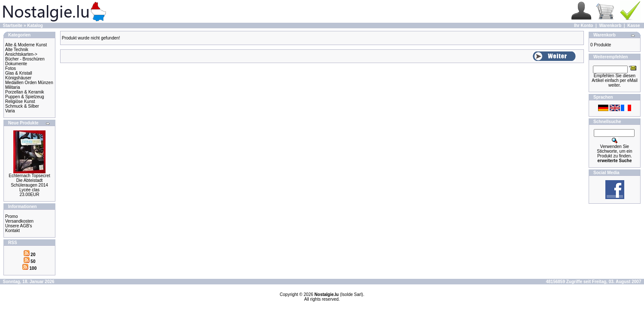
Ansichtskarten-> (21, 54)
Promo (11, 216)
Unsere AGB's (19, 226)
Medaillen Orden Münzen (29, 83)
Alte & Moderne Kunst (26, 45)
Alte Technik (17, 50)
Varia (10, 111)
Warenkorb (610, 26)
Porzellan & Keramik (25, 92)
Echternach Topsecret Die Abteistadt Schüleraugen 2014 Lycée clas (29, 183)
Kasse (633, 26)
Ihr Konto (583, 26)
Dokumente (16, 64)
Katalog (35, 26)
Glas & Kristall (19, 73)
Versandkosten (19, 221)
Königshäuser (18, 78)
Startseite (13, 26)
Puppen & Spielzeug (25, 97)
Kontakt (12, 231)
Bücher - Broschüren (25, 59)
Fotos (11, 68)
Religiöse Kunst (20, 101)
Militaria (12, 87)
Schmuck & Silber (22, 106)
